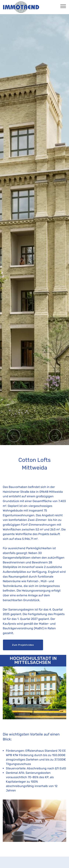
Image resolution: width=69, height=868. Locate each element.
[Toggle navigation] (63, 6)
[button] (14, 436)
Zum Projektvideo (23, 645)
